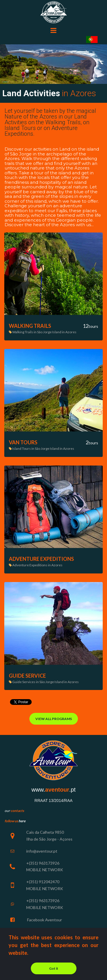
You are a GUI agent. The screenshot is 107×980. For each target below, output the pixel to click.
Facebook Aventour (44, 920)
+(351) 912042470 (43, 882)
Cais (30, 832)
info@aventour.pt (42, 851)
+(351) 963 (36, 863)
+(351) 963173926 (43, 901)
